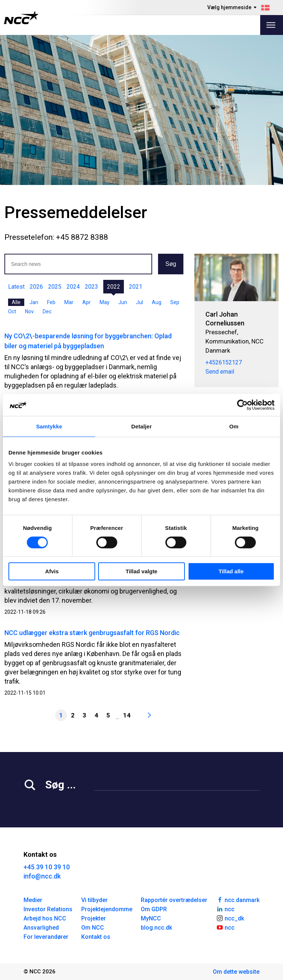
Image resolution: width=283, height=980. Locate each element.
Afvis (52, 571)
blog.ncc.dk (156, 928)
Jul (139, 302)
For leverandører (46, 937)
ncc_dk (230, 918)
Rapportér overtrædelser (174, 900)
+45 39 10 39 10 (47, 867)
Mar (69, 302)
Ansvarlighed (41, 928)
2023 (92, 287)
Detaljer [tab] (141, 426)
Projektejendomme (107, 909)
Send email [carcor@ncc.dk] (220, 372)
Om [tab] (234, 426)
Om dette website (236, 972)
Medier (33, 900)
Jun (123, 302)
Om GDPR (154, 909)
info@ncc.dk (42, 876)
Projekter (94, 918)
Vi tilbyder (94, 900)
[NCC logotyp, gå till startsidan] (21, 18)
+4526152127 (224, 362)
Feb (51, 302)
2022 (114, 287)
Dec (47, 311)
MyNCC (151, 918)
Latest (16, 287)
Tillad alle (231, 571)
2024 (73, 287)
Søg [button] (171, 264)
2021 (136, 287)
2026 (36, 287)
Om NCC (93, 928)
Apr (87, 302)
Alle (16, 302)
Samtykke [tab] (49, 426)
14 (127, 715)
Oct (12, 311)
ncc (225, 909)
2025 (55, 287)
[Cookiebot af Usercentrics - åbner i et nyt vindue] (242, 405)
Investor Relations (48, 909)
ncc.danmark (238, 899)
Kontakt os (96, 937)
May (105, 302)
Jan (34, 302)
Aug (157, 302)
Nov (29, 311)
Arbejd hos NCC (45, 918)
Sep (175, 302)
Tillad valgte (141, 571)
